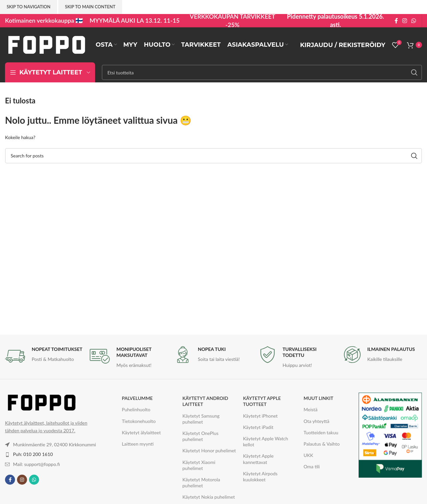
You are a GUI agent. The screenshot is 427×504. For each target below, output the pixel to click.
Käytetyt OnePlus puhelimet (200, 436)
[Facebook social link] (396, 21)
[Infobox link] (44, 356)
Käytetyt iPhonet (260, 416)
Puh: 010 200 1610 (33, 454)
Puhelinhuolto (136, 409)
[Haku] (262, 72)
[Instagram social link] (404, 21)
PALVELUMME (137, 398)
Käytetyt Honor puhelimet (209, 450)
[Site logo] (47, 44)
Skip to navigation (29, 7)
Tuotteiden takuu (321, 432)
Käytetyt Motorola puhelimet (201, 482)
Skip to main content (90, 7)
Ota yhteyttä (316, 421)
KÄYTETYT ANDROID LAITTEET (205, 401)
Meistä (311, 409)
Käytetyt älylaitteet (141, 432)
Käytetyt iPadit (258, 427)
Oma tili (312, 466)
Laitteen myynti (138, 444)
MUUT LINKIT (318, 398)
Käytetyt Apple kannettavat (258, 459)
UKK (308, 455)
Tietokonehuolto (139, 421)
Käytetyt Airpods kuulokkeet (260, 476)
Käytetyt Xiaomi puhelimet (199, 465)
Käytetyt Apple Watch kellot (265, 441)
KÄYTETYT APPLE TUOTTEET (262, 401)
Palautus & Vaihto (322, 444)
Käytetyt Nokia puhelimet (209, 497)
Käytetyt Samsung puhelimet (201, 419)
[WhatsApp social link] (414, 21)
